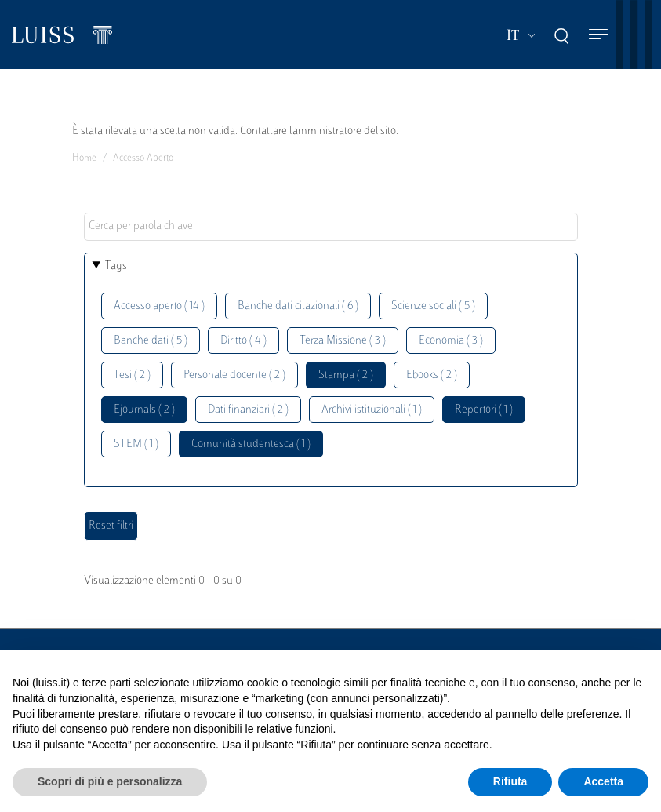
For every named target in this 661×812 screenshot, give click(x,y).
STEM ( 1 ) (136, 444)
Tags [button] (116, 266)
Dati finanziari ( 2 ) (248, 410)
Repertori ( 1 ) (484, 410)
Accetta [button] (603, 781)
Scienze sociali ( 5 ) (433, 306)
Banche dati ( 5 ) (151, 341)
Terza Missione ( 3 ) (343, 341)
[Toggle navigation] (598, 35)
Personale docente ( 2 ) (234, 375)
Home (84, 158)
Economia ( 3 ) (451, 341)
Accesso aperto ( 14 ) (159, 306)
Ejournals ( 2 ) (144, 410)
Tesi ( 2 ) (132, 375)
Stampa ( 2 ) (346, 375)
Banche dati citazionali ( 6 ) (298, 306)
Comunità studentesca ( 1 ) (251, 444)
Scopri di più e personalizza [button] (110, 781)
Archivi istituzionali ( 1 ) (372, 410)
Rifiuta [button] (510, 781)
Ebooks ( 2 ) (432, 375)
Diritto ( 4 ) (243, 341)
